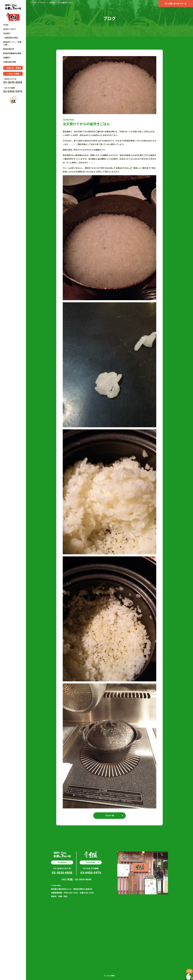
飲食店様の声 (9, 49)
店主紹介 (7, 33)
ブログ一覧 (109, 815)
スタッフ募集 (14, 74)
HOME (6, 25)
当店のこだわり (10, 29)
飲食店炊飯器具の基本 (12, 53)
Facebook (62, 862)
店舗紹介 (7, 58)
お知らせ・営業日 (14, 68)
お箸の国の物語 (10, 62)
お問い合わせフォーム (177, 4)
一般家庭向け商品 (11, 38)
